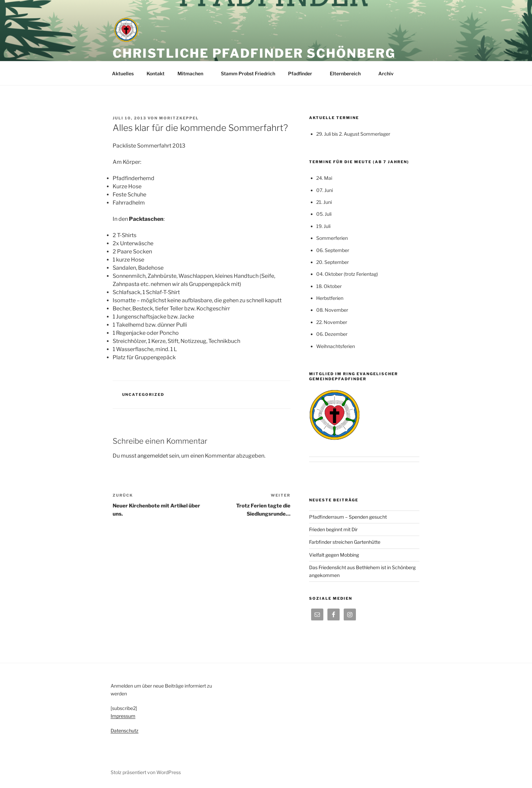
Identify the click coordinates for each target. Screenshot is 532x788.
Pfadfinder (303, 73)
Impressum (123, 716)
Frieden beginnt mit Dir (333, 529)
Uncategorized (143, 395)
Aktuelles (123, 73)
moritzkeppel (179, 118)
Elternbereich (348, 73)
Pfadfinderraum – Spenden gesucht (348, 517)
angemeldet (153, 456)
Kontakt (156, 73)
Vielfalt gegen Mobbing (334, 555)
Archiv (389, 73)
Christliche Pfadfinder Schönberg (254, 53)
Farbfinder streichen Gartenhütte (345, 542)
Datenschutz (125, 731)
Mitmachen (194, 73)
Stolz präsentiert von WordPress (146, 772)
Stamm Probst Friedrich (248, 73)
